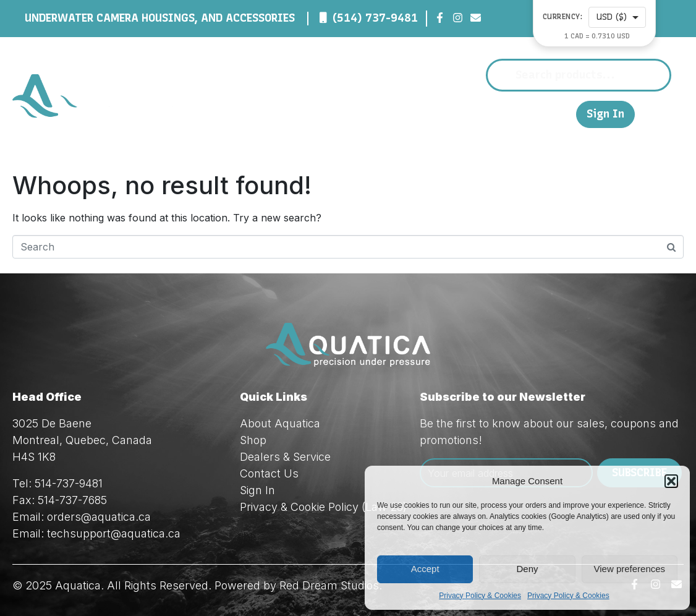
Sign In (605, 114)
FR (561, 113)
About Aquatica (280, 423)
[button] (671, 481)
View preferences (630, 569)
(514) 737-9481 (375, 18)
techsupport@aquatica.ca (114, 533)
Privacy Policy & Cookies (480, 596)
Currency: (563, 17)
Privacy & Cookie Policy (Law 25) (323, 507)
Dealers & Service (420, 114)
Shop (333, 114)
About (278, 114)
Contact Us (516, 113)
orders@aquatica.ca (99, 517)
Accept (425, 569)
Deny (527, 569)
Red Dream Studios (329, 585)
